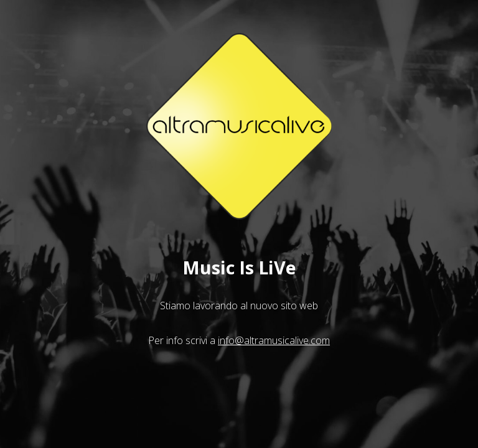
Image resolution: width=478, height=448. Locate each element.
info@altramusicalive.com (274, 340)
